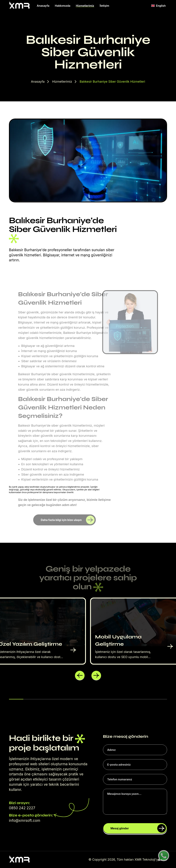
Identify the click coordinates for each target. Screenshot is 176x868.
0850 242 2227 (22, 808)
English (158, 6)
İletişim (104, 6)
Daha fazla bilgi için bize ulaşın (68, 520)
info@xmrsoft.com (25, 820)
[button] (80, 676)
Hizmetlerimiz (85, 6)
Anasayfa (43, 6)
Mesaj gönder (138, 828)
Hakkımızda (63, 6)
